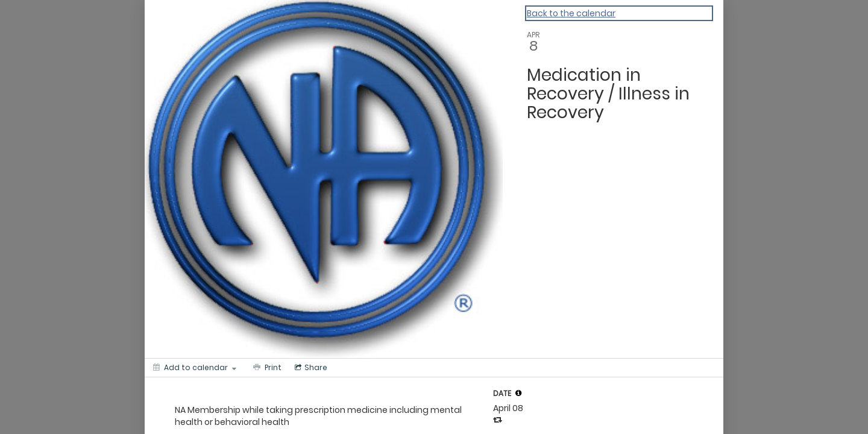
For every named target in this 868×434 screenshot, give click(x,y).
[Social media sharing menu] (310, 368)
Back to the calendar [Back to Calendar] (571, 13)
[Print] (266, 368)
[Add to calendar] (195, 368)
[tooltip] (518, 393)
